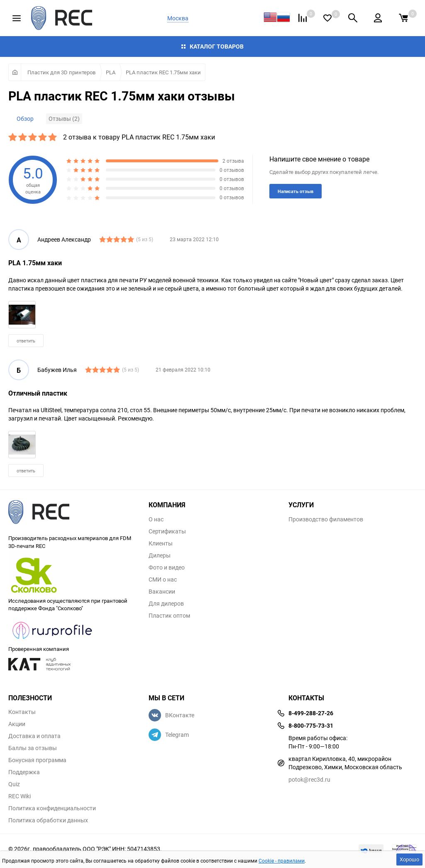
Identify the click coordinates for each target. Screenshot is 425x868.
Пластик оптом (169, 616)
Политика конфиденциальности (52, 808)
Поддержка (24, 772)
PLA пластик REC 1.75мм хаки (163, 72)
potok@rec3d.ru (309, 779)
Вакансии (162, 592)
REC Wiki (20, 796)
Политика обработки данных (48, 820)
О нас (156, 519)
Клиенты (161, 543)
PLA (111, 72)
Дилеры (160, 555)
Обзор (25, 119)
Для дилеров (166, 604)
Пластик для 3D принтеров (61, 72)
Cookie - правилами (282, 861)
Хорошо (409, 859)
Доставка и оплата (34, 736)
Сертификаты (167, 531)
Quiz (14, 784)
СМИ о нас (163, 579)
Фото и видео (167, 567)
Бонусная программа (37, 760)
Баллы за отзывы (33, 748)
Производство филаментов (326, 519)
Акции (17, 724)
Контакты (22, 712)
